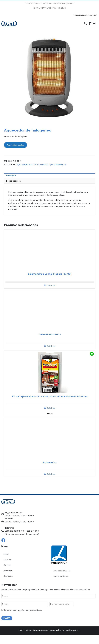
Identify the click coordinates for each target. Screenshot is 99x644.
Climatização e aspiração (53, 165)
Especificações (13, 181)
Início (6, 554)
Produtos (8, 560)
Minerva (77, 630)
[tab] (49, 176)
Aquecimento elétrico (28, 165)
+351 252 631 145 (34, 3)
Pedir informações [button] (16, 145)
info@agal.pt (68, 3)
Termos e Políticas (61, 576)
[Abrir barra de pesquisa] (85, 23)
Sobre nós (8, 571)
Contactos (8, 576)
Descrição (11, 176)
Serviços (8, 565)
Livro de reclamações (62, 571)
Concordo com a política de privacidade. (23, 610)
